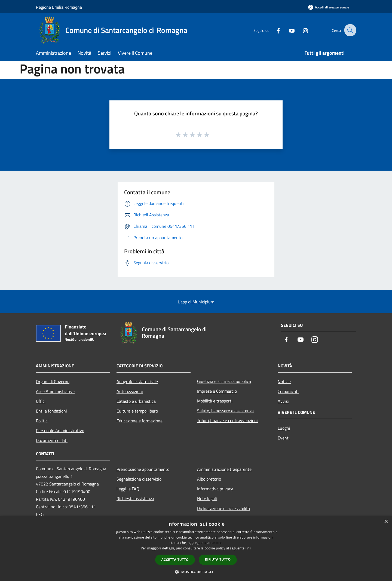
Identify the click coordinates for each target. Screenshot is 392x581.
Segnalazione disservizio (139, 479)
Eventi (284, 438)
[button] (196, 572)
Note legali (207, 499)
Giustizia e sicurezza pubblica (224, 381)
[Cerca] (350, 30)
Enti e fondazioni (51, 411)
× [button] (386, 522)
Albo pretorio (209, 479)
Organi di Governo (53, 382)
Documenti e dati (52, 440)
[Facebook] (274, 30)
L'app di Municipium (196, 302)
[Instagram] (301, 30)
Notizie (284, 382)
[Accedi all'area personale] (329, 7)
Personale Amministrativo (60, 431)
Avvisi (283, 401)
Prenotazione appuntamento (143, 469)
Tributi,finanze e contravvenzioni (227, 420)
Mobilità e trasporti (215, 401)
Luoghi (284, 428)
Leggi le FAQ (128, 489)
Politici (42, 421)
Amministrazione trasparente (224, 469)
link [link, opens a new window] (248, 548)
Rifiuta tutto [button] (218, 559)
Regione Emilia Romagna (59, 7)
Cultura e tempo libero (137, 411)
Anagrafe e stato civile (137, 382)
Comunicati (288, 391)
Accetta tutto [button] (175, 560)
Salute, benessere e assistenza (225, 411)
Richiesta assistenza (135, 499)
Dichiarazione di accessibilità (223, 508)
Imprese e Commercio (217, 391)
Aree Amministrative (55, 391)
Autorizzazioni (130, 391)
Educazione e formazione (140, 421)
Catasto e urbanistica (136, 401)
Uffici (41, 401)
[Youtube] (287, 30)
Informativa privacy (215, 489)
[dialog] (196, 548)
